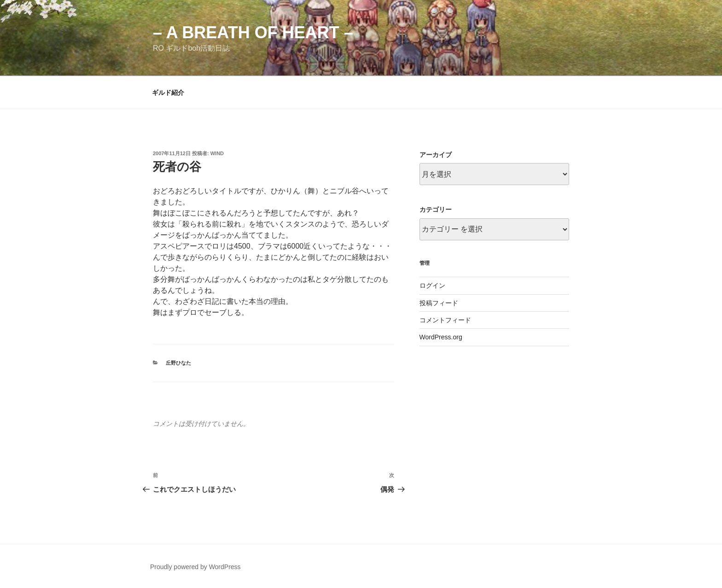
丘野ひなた (178, 363)
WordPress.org (441, 337)
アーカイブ (436, 155)
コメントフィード (445, 320)
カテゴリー (436, 210)
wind (217, 153)
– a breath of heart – (253, 32)
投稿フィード (439, 303)
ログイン (432, 285)
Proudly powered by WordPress (195, 567)
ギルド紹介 (168, 93)
